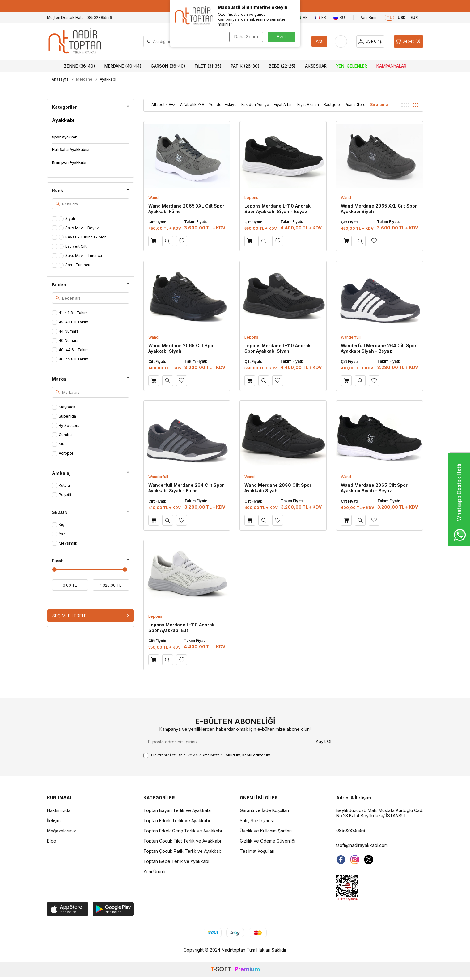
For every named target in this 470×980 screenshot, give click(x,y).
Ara (319, 41)
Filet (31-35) (208, 66)
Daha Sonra (246, 37)
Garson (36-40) (168, 66)
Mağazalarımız (61, 831)
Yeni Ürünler (156, 871)
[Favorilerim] (341, 41)
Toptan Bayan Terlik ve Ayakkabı (177, 810)
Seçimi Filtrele (91, 616)
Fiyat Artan (283, 105)
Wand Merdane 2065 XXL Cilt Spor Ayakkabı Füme (186, 209)
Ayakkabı (63, 120)
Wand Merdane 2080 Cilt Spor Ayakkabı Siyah (278, 488)
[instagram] (355, 860)
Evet (281, 37)
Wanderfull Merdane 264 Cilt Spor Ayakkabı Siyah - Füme (186, 488)
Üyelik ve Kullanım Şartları (266, 831)
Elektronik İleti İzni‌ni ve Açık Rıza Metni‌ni (187, 755)
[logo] (75, 41)
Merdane (84, 79)
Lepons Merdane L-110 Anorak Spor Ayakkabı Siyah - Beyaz (277, 209)
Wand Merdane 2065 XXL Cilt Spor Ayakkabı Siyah (379, 209)
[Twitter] (369, 860)
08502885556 (351, 830)
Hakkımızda (59, 810)
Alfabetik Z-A (192, 105)
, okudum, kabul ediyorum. (207, 755)
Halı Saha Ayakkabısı (71, 150)
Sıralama (379, 105)
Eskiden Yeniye (255, 105)
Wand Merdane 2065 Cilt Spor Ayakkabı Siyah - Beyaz (374, 488)
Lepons (251, 198)
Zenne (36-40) (80, 66)
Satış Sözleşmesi (257, 820)
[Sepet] (409, 41)
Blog (52, 841)
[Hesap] (370, 41)
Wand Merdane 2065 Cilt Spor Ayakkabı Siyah (182, 348)
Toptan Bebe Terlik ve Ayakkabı (176, 861)
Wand (153, 198)
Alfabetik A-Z (163, 105)
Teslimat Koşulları (257, 851)
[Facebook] (341, 860)
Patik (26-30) (245, 66)
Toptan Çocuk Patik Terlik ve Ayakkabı (183, 851)
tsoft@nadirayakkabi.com (362, 845)
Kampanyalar (391, 66)
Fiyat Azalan (308, 105)
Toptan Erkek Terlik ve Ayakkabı (177, 820)
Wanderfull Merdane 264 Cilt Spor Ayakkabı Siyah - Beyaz (379, 348)
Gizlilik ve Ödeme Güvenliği (268, 841)
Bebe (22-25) (282, 66)
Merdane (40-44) (123, 66)
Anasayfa (60, 79)
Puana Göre (355, 105)
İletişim (54, 820)
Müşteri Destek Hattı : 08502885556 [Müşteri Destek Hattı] (80, 17)
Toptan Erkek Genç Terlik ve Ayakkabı (183, 831)
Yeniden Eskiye (223, 105)
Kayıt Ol (324, 741)
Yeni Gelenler (351, 66)
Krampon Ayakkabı (69, 162)
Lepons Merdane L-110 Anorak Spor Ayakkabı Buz (181, 627)
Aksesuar (316, 66)
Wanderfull (351, 337)
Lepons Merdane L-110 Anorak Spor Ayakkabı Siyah (277, 348)
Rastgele (332, 105)
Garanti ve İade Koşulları (264, 810)
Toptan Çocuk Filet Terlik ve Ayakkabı (182, 841)
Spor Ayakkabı (65, 137)
